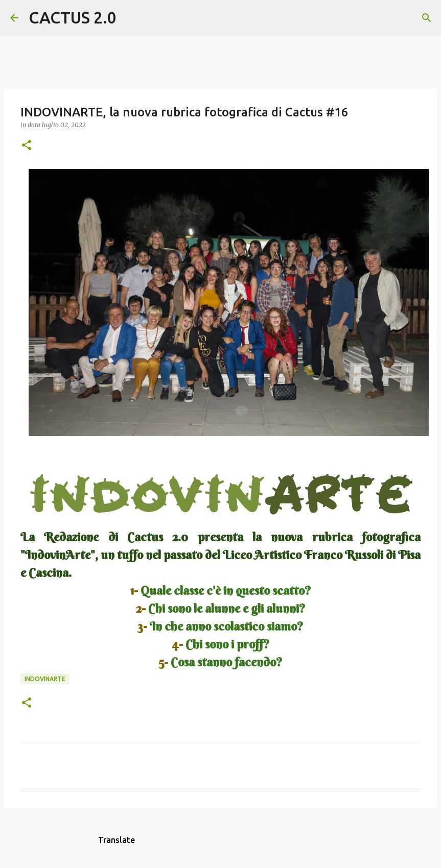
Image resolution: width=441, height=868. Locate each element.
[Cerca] (131, 18)
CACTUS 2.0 (73, 17)
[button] (27, 146)
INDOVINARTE (45, 679)
